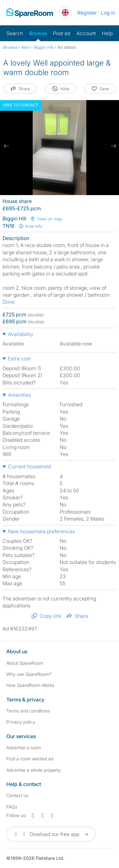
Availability (21, 334)
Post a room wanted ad (30, 759)
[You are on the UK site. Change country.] (65, 13)
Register (87, 13)
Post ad (62, 33)
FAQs (12, 807)
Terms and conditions (28, 711)
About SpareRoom (25, 663)
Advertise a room (24, 748)
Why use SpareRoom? (29, 674)
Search (15, 33)
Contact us (17, 795)
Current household (29, 466)
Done (9, 302)
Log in (108, 13)
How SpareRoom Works (30, 685)
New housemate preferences (41, 531)
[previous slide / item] (6, 146)
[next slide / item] (113, 146)
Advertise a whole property (34, 770)
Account (86, 33)
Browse (38, 33)
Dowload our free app (51, 834)
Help (107, 33)
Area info (30, 226)
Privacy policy (21, 722)
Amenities (20, 395)
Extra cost (19, 358)
